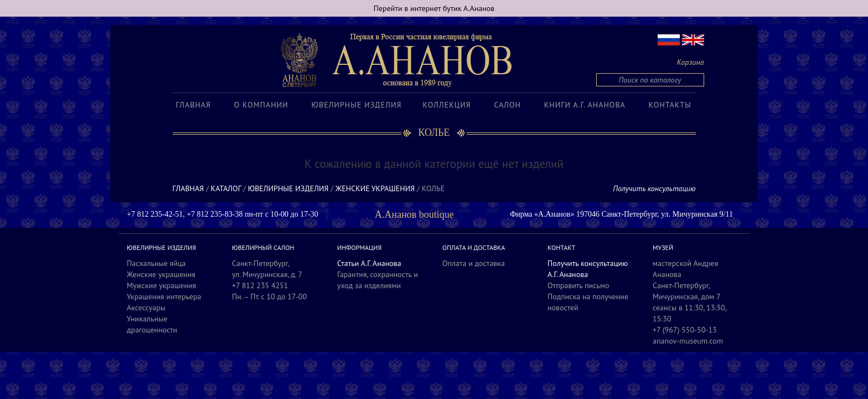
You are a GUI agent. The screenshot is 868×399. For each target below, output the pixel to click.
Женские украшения (375, 188)
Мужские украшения (161, 285)
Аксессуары (146, 308)
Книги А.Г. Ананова (585, 105)
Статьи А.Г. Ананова (369, 263)
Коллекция (446, 105)
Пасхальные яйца (156, 263)
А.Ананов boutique (414, 214)
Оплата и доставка (474, 263)
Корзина (691, 62)
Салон (508, 105)
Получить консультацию (654, 188)
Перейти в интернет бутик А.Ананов (434, 8)
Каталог (226, 188)
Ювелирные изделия (357, 105)
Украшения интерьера (164, 296)
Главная (193, 105)
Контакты (670, 105)
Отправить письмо (578, 285)
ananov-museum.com (688, 341)
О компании (261, 105)
